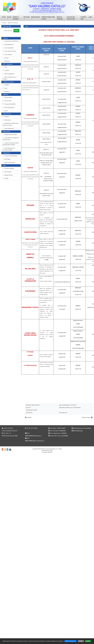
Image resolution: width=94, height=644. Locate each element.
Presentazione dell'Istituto (11, 41)
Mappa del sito (7, 175)
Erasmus (6, 92)
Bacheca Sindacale (60, 18)
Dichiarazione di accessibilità (82, 428)
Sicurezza (6, 61)
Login (90, 17)
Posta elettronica (8, 129)
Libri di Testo (7, 101)
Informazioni (7, 172)
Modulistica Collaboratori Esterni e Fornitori (10, 124)
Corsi (5, 88)
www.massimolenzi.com (52, 449)
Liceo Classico (7, 55)
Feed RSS (29, 417)
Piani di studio (7, 97)
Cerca (16, 31)
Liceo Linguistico (8, 48)
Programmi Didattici (9, 104)
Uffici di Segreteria (8, 74)
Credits (5, 178)
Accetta (88, 641)
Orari (5, 67)
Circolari (6, 117)
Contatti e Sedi (84, 18)
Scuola (9, 17)
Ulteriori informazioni (70, 641)
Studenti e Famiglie (16, 18)
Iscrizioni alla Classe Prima (71, 18)
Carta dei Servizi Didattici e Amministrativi (11, 139)
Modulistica (7, 120)
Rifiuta (81, 641)
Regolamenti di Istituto (10, 134)
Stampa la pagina (86, 417)
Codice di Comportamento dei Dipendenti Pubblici (11, 144)
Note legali (6, 159)
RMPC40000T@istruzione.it (33, 436)
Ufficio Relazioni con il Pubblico (9, 78)
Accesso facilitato (8, 168)
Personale (27, 17)
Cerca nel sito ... (8, 26)
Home (4, 17)
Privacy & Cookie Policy (10, 156)
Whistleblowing (78, 431)
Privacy (5, 58)
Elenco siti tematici (9, 163)
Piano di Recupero (8, 107)
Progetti (6, 85)
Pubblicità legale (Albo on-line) (48, 18)
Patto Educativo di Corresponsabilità (9, 149)
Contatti (6, 70)
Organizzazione (36, 17)
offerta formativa (13, 23)
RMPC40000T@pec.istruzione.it (35, 441)
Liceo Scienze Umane (9, 51)
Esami (5, 111)
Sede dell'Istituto (8, 45)
